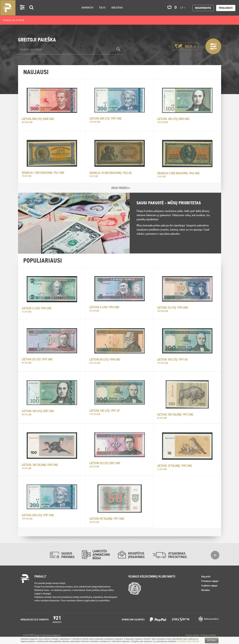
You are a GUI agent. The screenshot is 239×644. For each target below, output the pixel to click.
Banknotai (87, 8)
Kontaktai (206, 590)
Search (32, 12)
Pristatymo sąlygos (210, 581)
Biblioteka (117, 8)
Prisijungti (226, 8)
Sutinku (212, 640)
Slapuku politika (192, 635)
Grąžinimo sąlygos (209, 586)
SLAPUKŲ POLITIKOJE (188, 641)
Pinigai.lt (8, 8)
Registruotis (203, 8)
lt (183, 8)
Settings (22, 12)
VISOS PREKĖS (119, 188)
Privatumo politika (208, 635)
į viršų (215, 555)
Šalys (102, 8)
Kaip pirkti (206, 576)
